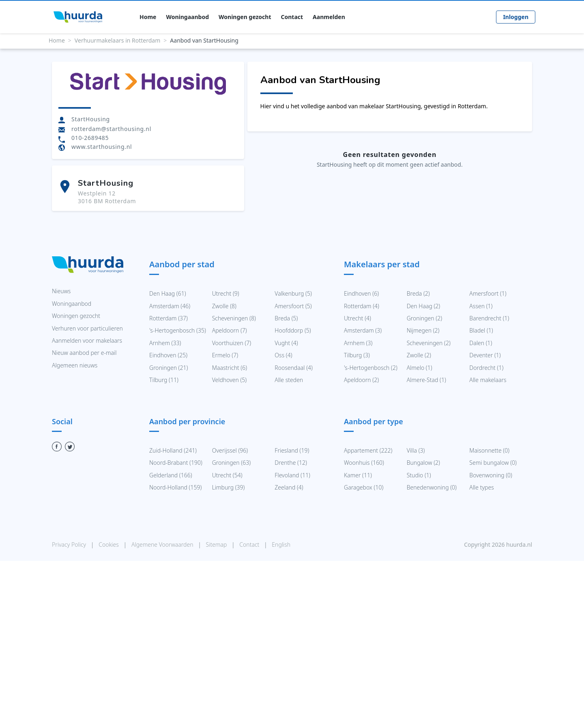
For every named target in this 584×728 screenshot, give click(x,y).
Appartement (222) (368, 450)
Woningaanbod (187, 17)
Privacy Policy (70, 544)
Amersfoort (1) (488, 293)
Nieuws (61, 291)
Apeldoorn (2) (361, 380)
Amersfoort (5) (293, 306)
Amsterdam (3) (363, 330)
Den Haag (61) (168, 293)
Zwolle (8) (224, 306)
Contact (292, 17)
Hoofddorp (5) (293, 330)
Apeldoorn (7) (230, 330)
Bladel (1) (481, 330)
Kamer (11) (358, 475)
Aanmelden (329, 17)
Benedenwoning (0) (432, 487)
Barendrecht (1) (489, 318)
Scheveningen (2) (429, 343)
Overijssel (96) (230, 450)
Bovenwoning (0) (491, 475)
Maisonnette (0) (489, 450)
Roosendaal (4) (294, 368)
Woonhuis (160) (364, 463)
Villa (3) (416, 450)
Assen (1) (481, 306)
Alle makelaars (488, 380)
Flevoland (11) (292, 475)
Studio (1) (419, 475)
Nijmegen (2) (423, 330)
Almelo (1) (420, 368)
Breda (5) (286, 318)
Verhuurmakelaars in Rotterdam (117, 40)
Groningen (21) (169, 368)
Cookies (109, 544)
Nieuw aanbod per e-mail (84, 353)
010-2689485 (90, 138)
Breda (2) (418, 293)
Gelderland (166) (171, 475)
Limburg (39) (229, 487)
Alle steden (289, 380)
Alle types (481, 487)
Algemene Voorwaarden (163, 544)
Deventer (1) (485, 355)
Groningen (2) (424, 318)
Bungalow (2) (423, 463)
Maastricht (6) (230, 368)
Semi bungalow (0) (493, 463)
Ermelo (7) (225, 355)
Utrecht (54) (227, 475)
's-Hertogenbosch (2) (371, 368)
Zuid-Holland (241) (173, 450)
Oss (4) (283, 355)
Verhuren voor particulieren (87, 328)
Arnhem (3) (358, 343)
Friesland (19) (292, 450)
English (281, 544)
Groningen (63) (231, 463)
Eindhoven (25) (168, 355)
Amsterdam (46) (170, 306)
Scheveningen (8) (234, 318)
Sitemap (217, 544)
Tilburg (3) (357, 355)
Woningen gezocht (245, 17)
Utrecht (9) (226, 293)
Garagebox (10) (364, 487)
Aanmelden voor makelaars (87, 340)
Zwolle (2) (419, 355)
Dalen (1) (481, 343)
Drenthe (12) (291, 463)
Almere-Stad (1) (426, 380)
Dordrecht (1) (486, 368)
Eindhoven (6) (361, 293)
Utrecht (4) (357, 318)
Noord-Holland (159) (175, 487)
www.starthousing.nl (102, 147)
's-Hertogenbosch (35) (178, 330)
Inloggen (516, 17)
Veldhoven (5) (230, 380)
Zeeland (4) (289, 487)
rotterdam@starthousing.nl (111, 129)
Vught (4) (286, 343)
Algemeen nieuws (75, 365)
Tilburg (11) (164, 380)
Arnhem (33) (165, 343)
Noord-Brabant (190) (176, 463)
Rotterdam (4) (362, 306)
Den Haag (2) (424, 306)
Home (148, 17)
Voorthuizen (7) (232, 343)
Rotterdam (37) (169, 318)
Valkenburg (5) (293, 293)
